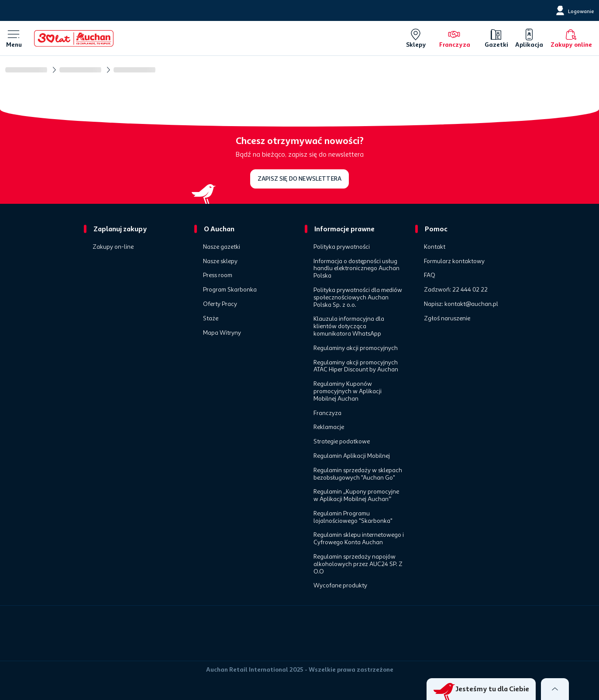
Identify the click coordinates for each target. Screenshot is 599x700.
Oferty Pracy (220, 304)
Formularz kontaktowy (454, 261)
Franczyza (327, 413)
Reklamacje (329, 427)
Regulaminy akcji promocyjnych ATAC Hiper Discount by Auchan (356, 366)
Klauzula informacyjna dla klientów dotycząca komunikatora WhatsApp (349, 326)
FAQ (430, 275)
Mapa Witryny (222, 333)
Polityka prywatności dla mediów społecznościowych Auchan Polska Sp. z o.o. (358, 298)
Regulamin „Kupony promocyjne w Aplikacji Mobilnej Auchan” (356, 496)
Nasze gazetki (222, 247)
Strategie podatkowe (342, 442)
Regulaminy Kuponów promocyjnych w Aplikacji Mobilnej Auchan (348, 391)
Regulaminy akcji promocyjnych (356, 348)
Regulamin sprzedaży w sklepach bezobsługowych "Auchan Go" (358, 474)
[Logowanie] (574, 10)
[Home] (74, 38)
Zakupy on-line (113, 247)
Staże (211, 319)
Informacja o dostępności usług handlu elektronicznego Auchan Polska (356, 269)
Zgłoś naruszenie (447, 319)
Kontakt (435, 247)
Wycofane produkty (340, 586)
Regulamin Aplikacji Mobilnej (352, 456)
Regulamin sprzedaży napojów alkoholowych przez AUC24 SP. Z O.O (358, 564)
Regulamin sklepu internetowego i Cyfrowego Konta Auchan (359, 539)
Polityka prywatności (342, 247)
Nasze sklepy (220, 261)
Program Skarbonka (230, 290)
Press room (218, 275)
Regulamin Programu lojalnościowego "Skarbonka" (353, 517)
